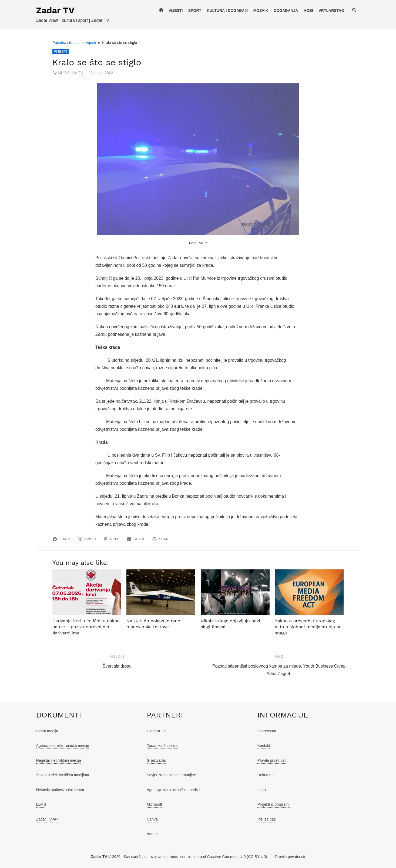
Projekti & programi (273, 804)
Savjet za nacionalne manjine (171, 775)
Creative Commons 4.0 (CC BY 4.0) (237, 857)
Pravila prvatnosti (272, 760)
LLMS (41, 804)
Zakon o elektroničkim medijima (62, 775)
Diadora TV (156, 731)
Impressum (267, 731)
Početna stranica (66, 43)
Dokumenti (266, 775)
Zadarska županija (162, 746)
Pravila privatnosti (290, 857)
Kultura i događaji (227, 11)
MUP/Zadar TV (70, 73)
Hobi (309, 11)
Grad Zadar (156, 760)
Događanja (286, 11)
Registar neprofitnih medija (58, 760)
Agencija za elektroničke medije (62, 746)
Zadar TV (55, 10)
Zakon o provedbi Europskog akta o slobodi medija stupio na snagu (308, 627)
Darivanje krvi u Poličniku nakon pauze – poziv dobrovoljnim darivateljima (86, 627)
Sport (195, 11)
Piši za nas (267, 819)
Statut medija (47, 731)
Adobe (152, 834)
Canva (152, 819)
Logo (262, 790)
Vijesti (176, 11)
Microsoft (154, 804)
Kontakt (264, 746)
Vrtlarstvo (332, 11)
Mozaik (261, 11)
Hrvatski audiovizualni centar (60, 790)
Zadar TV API (47, 819)
